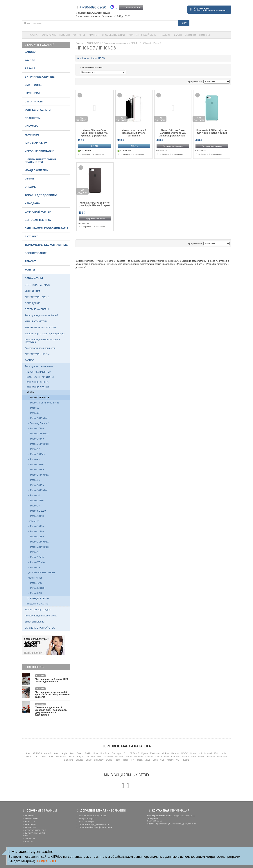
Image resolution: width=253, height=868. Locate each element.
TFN (132, 760)
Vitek (155, 760)
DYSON (29, 179)
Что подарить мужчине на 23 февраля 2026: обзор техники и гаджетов (52, 695)
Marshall (109, 757)
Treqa (140, 760)
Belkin (88, 753)
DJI (125, 753)
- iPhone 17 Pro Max (38, 434)
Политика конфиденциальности (92, 824)
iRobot (29, 757)
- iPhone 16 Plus (37, 454)
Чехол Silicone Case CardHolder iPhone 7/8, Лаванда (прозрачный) (173, 133)
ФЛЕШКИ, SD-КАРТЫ (38, 604)
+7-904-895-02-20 (93, 7)
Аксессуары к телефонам (116, 43)
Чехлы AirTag (35, 578)
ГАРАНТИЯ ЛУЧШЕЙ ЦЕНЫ (142, 35)
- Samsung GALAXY (38, 423)
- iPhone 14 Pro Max (38, 490)
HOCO (101, 58)
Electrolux (155, 753)
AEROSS (37, 753)
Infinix (224, 753)
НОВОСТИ (64, 35)
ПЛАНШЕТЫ (33, 118)
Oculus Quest (162, 757)
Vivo (162, 760)
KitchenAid (61, 757)
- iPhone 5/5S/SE (37, 588)
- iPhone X (34, 408)
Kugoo (80, 757)
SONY (109, 760)
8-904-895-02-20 (155, 821)
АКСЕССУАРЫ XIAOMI (37, 354)
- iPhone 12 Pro (36, 531)
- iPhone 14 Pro (36, 485)
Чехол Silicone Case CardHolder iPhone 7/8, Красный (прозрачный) (95, 133)
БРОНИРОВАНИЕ (36, 253)
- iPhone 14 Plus (37, 501)
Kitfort (72, 757)
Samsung (69, 760)
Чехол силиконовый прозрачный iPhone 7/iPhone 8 (134, 133)
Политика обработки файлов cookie (94, 827)
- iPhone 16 (34, 480)
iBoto (217, 753)
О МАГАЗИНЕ (49, 35)
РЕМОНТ (177, 35)
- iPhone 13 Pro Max (38, 418)
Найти (184, 23)
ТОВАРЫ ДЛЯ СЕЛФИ (38, 599)
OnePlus (175, 757)
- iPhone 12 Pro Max (38, 547)
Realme (211, 757)
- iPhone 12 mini (36, 557)
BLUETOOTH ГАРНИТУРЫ (40, 377)
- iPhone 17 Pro (36, 428)
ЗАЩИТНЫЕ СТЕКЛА (38, 382)
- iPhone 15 (34, 506)
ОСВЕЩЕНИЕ (33, 303)
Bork (96, 753)
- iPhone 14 (34, 495)
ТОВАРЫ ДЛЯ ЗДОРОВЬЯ (41, 195)
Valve (148, 760)
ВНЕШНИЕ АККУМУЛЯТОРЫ (41, 327)
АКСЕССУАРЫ (94, 43)
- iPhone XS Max (37, 562)
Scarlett (79, 760)
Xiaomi (170, 760)
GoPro (165, 753)
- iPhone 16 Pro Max (38, 444)
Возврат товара (85, 819)
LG (87, 757)
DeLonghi (117, 753)
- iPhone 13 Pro (36, 526)
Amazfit (48, 753)
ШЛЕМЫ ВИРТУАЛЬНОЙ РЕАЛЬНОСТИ (40, 161)
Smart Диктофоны (35, 622)
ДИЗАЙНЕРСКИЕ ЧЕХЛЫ (42, 573)
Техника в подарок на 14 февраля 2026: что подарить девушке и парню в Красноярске (51, 711)
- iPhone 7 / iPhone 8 (151, 43)
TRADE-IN (165, 35)
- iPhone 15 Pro (36, 470)
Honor (193, 753)
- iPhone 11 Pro (36, 537)
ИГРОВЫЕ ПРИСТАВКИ (40, 151)
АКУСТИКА (32, 236)
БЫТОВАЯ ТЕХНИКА (38, 220)
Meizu (129, 757)
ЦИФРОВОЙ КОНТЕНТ (39, 212)
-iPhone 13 (34, 521)
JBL (37, 757)
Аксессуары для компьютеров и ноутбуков (42, 341)
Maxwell (119, 757)
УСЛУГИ (30, 270)
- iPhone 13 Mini (36, 516)
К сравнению (97, 154)
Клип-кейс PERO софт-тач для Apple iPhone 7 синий (212, 132)
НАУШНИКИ (32, 93)
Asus (72, 753)
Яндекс (185, 760)
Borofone (105, 753)
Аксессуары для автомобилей (41, 315)
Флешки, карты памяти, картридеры (45, 333)
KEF (51, 757)
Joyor (44, 757)
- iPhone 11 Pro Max (38, 542)
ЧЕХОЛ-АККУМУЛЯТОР (39, 372)
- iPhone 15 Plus (37, 465)
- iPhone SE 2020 (37, 511)
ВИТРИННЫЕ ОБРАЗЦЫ (40, 77)
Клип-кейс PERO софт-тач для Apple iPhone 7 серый (95, 204)
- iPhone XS (34, 413)
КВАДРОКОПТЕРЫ (37, 170)
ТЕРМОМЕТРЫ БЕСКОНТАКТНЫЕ (46, 245)
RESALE (30, 68)
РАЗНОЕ (30, 360)
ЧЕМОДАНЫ (33, 203)
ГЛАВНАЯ (34, 35)
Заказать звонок (131, 8)
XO (178, 760)
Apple (94, 58)
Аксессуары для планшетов (40, 348)
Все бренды (83, 58)
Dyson (145, 753)
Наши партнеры (85, 821)
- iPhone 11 (34, 552)
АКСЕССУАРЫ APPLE (37, 297)
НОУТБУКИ (32, 126)
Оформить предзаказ (173, 146)
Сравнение (205, 35)
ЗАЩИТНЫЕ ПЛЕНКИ (38, 387)
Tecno (118, 760)
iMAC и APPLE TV (36, 143)
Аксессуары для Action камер (41, 616)
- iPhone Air (34, 459)
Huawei (208, 753)
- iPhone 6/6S (35, 593)
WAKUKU (31, 60)
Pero (193, 757)
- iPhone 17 (34, 449)
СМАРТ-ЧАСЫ (34, 102)
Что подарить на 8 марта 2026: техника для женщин (52, 680)
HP (200, 753)
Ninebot (149, 757)
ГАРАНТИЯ (93, 35)
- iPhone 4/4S (35, 583)
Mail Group (97, 757)
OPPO (185, 757)
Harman (175, 753)
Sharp (89, 760)
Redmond (222, 757)
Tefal (125, 760)
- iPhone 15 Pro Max (38, 475)
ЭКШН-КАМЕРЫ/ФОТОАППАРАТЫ (46, 228)
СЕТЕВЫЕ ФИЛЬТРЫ (37, 309)
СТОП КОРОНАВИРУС (37, 285)
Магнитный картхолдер (38, 610)
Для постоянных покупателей (91, 816)
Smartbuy (99, 760)
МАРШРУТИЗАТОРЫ (36, 321)
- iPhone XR (34, 568)
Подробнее (47, 861)
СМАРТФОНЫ (34, 85)
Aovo (56, 753)
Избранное (191, 35)
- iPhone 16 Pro (36, 439)
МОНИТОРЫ (33, 135)
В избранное (84, 154)
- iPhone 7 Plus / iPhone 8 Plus (44, 403)
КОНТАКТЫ (79, 35)
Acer (28, 753)
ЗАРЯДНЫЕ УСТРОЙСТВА (40, 628)
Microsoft (139, 757)
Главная (79, 43)
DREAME (30, 187)
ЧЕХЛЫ (135, 43)
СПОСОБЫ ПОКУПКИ (113, 35)
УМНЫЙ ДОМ (32, 291)
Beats (80, 753)
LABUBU (30, 52)
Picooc (201, 757)
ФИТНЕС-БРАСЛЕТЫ (38, 110)
